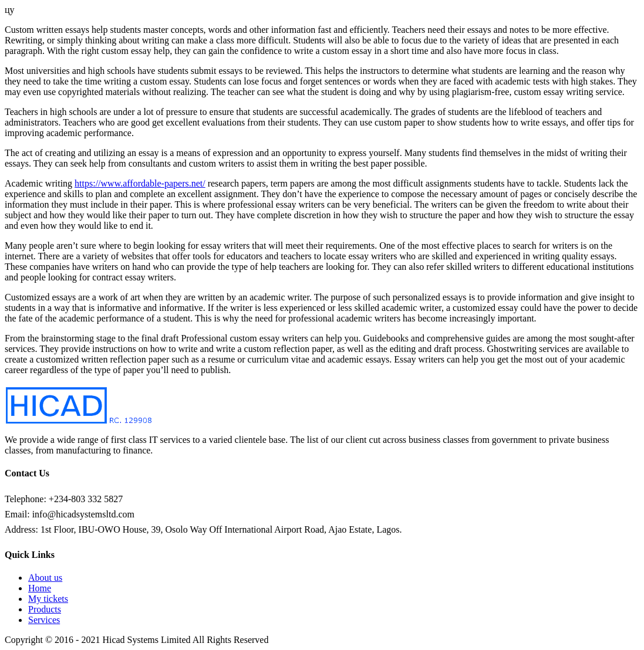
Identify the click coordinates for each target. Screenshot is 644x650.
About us (45, 578)
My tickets (48, 599)
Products (45, 609)
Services (44, 620)
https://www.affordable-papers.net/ (140, 183)
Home (40, 588)
